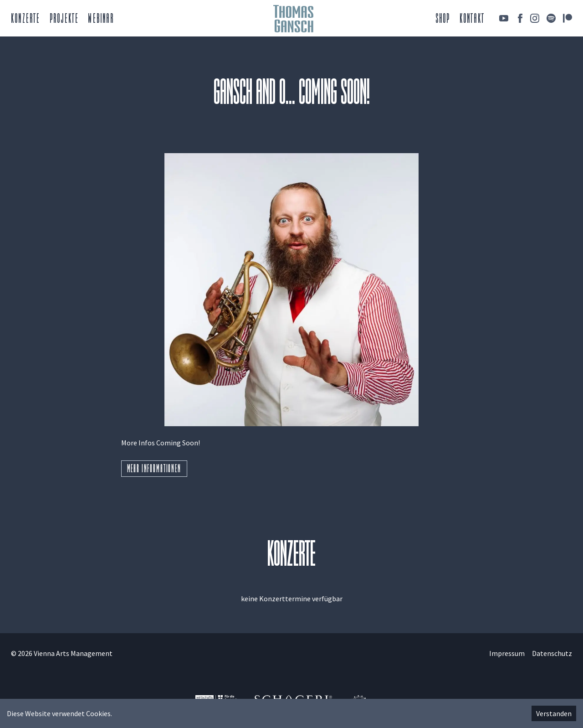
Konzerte (26, 19)
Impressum (507, 653)
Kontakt (472, 19)
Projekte (64, 19)
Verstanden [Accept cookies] (554, 713)
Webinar (101, 19)
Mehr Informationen (154, 470)
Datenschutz (552, 653)
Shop (443, 19)
